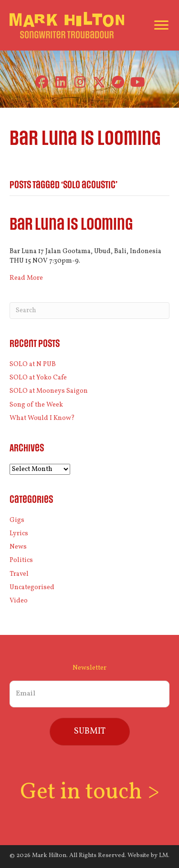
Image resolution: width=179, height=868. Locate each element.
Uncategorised (32, 587)
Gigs (17, 520)
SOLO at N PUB (33, 364)
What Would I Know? (42, 418)
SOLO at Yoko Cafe (38, 378)
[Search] (89, 311)
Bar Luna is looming (71, 225)
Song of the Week (36, 405)
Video (19, 601)
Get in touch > (90, 792)
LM (163, 856)
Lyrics (19, 534)
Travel (19, 574)
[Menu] (161, 25)
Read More (26, 278)
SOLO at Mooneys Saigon (49, 391)
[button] (42, 82)
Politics (21, 560)
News (18, 547)
